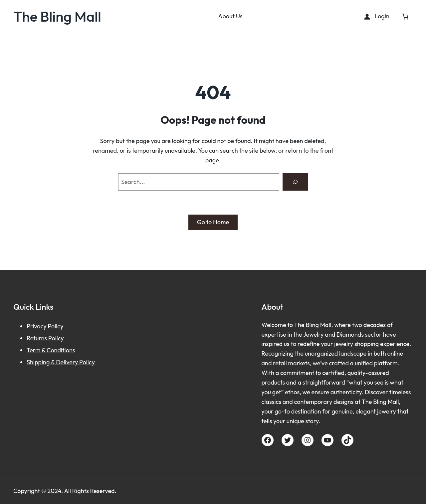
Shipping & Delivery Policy (61, 362)
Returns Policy (45, 338)
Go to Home (213, 222)
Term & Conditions (51, 350)
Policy (56, 326)
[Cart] (405, 16)
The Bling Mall (57, 16)
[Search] (295, 182)
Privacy (37, 326)
